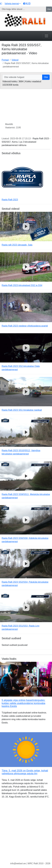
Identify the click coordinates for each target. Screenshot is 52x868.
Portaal (5, 60)
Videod (15, 60)
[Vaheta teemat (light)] (10, 4)
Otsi (49, 9)
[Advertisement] (26, 832)
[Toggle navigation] (46, 36)
